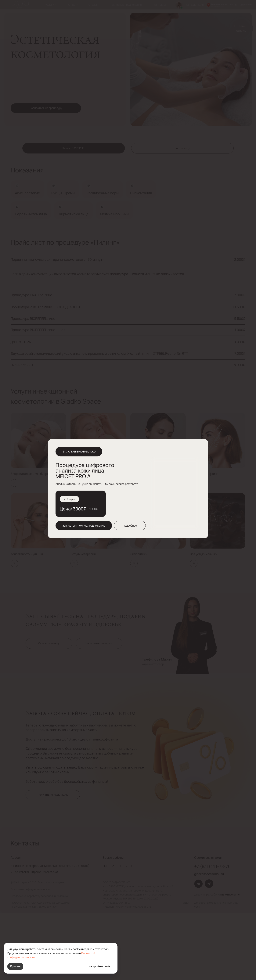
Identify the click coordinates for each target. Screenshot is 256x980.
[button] (84, 526)
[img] (201, 447)
